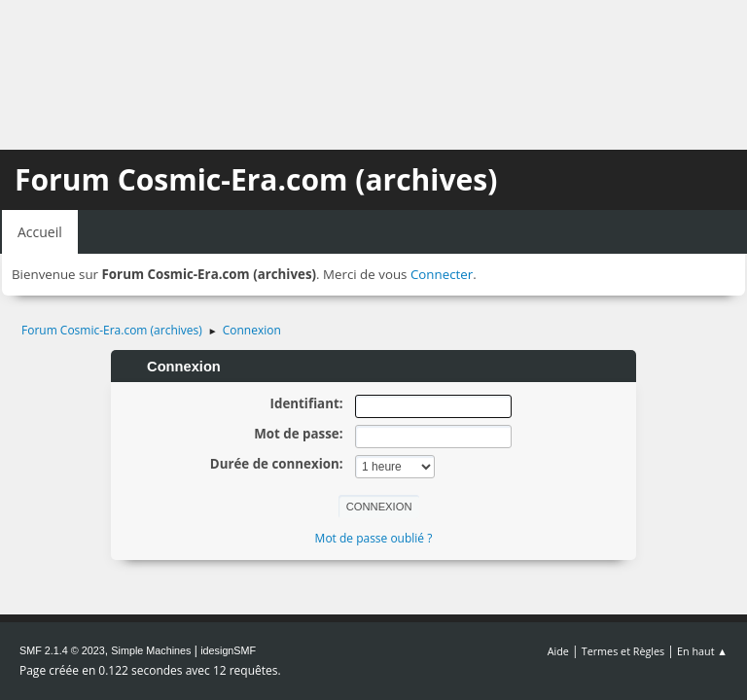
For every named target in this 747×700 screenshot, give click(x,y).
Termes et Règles (623, 651)
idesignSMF (228, 650)
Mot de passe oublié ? (374, 538)
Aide (558, 651)
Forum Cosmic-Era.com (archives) (256, 179)
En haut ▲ (702, 651)
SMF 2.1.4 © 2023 (62, 650)
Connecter (442, 274)
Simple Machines (151, 650)
